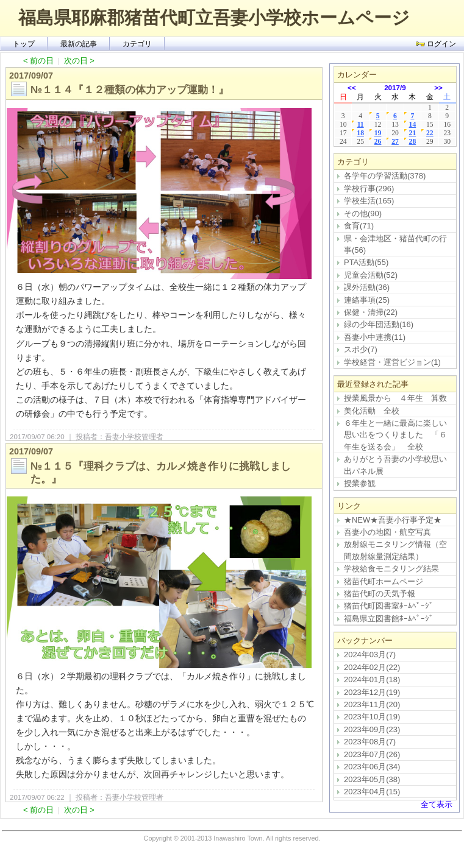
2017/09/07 (31, 76)
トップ (24, 44)
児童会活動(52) (371, 275)
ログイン (436, 44)
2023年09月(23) (372, 729)
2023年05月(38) (372, 779)
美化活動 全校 (372, 411)
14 (413, 125)
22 (430, 133)
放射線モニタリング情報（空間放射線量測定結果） (395, 550)
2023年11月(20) (372, 704)
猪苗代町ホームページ (384, 581)
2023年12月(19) (372, 692)
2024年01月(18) (372, 679)
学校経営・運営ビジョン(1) (392, 362)
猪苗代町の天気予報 (380, 594)
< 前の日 (38, 61)
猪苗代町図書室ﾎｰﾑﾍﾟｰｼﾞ (389, 606)
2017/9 (395, 87)
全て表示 (437, 804)
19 (378, 133)
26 (378, 142)
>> (438, 87)
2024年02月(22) (372, 667)
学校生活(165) (369, 201)
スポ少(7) (361, 349)
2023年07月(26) (372, 754)
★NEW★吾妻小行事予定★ (393, 520)
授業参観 (360, 483)
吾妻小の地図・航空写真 (387, 532)
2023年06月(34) (372, 767)
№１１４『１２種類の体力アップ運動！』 (130, 90)
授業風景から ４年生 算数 (395, 398)
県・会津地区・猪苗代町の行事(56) (395, 244)
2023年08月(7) (370, 742)
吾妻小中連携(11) (375, 337)
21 (413, 133)
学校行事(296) (369, 189)
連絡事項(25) (367, 300)
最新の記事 (79, 44)
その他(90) (363, 213)
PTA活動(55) (366, 262)
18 (360, 133)
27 (395, 142)
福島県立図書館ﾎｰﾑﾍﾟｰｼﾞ (389, 619)
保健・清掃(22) (371, 312)
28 (413, 142)
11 (361, 125)
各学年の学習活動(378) (385, 176)
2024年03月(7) (370, 655)
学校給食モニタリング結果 (391, 569)
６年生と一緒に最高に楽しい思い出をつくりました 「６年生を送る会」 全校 (395, 435)
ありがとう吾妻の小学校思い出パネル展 (395, 465)
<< (352, 87)
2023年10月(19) (372, 717)
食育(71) (359, 226)
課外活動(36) (367, 287)
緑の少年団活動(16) (379, 324)
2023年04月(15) (372, 792)
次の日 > (79, 61)
